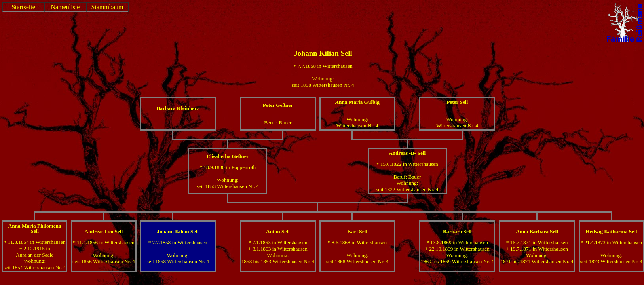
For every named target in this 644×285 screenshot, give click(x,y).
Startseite (23, 7)
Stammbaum (107, 7)
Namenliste (66, 7)
